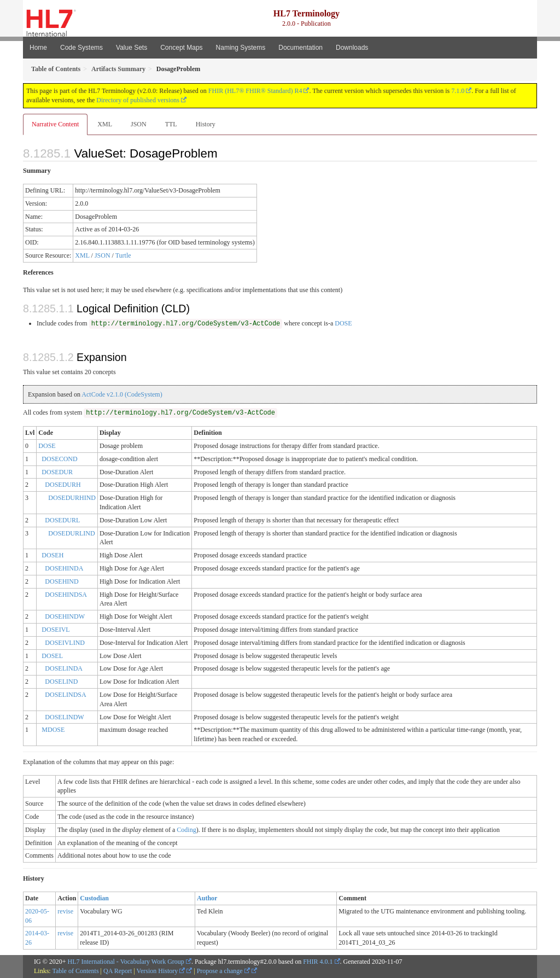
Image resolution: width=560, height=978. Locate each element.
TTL (171, 124)
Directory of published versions (138, 100)
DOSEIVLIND (65, 643)
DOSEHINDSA (66, 595)
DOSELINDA (64, 668)
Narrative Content (55, 124)
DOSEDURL (62, 520)
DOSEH (52, 555)
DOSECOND (59, 459)
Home (38, 48)
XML (105, 124)
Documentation (301, 48)
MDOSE (53, 730)
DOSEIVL (56, 630)
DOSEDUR (57, 472)
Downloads (352, 48)
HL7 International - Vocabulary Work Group (126, 962)
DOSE (343, 323)
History (206, 124)
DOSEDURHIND (72, 498)
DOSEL (52, 656)
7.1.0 (458, 91)
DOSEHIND (62, 581)
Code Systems (81, 48)
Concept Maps (181, 48)
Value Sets (132, 48)
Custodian (94, 898)
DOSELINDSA (65, 695)
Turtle (123, 255)
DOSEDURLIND (71, 533)
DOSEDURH (63, 485)
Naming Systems (241, 48)
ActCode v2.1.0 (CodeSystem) (122, 394)
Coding (186, 830)
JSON (139, 124)
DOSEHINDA (64, 568)
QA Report (118, 971)
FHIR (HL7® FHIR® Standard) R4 (255, 91)
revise (65, 911)
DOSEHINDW (65, 616)
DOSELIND (61, 682)
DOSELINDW (64, 717)
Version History (161, 971)
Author (207, 898)
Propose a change (223, 971)
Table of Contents (75, 971)
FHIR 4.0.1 (318, 962)
